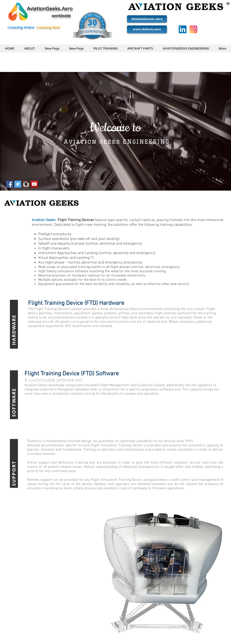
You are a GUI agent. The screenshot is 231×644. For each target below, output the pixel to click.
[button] (29, 48)
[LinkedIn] (183, 29)
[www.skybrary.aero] (147, 29)
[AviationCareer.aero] (147, 19)
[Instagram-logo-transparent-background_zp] (26, 184)
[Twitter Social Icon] (18, 184)
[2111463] (193, 29)
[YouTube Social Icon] (34, 184)
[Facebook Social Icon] (10, 184)
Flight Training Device (51, 309)
